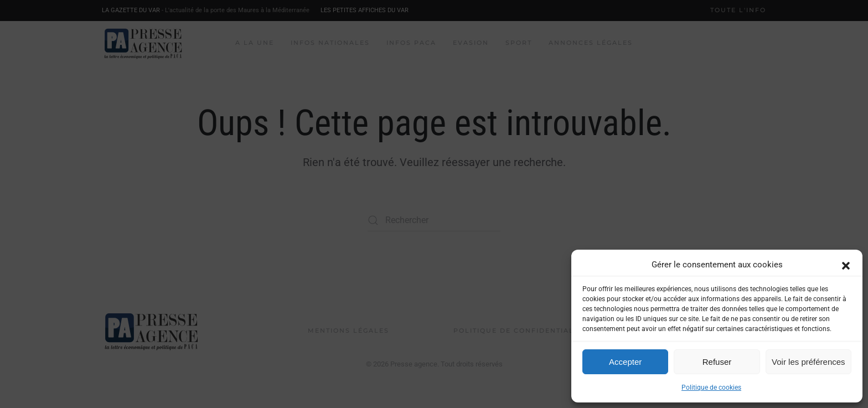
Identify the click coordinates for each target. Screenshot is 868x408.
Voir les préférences (808, 362)
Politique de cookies (711, 388)
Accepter (625, 362)
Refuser (717, 362)
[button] (846, 265)
